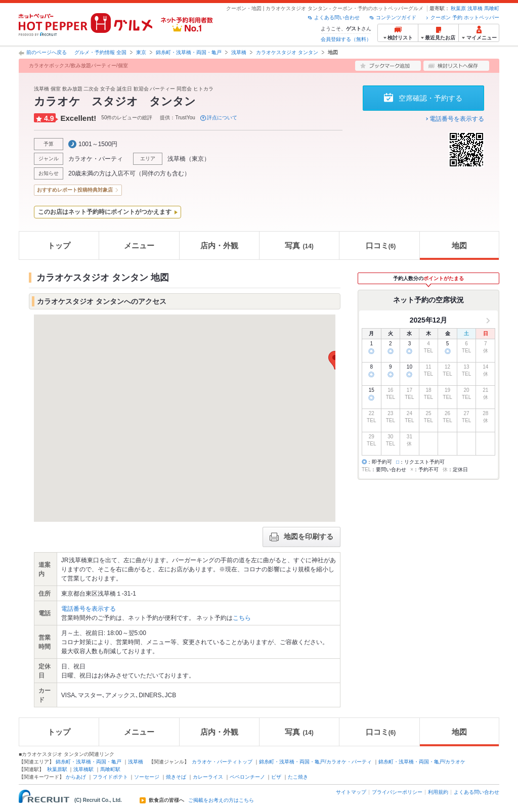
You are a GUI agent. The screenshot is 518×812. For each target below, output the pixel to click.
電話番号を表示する (457, 119)
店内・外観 (219, 245)
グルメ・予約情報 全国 (100, 52)
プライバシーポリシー (397, 792)
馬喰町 (492, 8)
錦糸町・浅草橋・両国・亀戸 (189, 52)
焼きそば (176, 777)
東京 (141, 52)
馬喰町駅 (110, 769)
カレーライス (208, 777)
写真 (299, 245)
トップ (59, 245)
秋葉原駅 (57, 769)
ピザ (276, 777)
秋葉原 (458, 8)
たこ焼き (298, 777)
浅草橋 (475, 8)
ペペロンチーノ (247, 777)
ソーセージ (147, 777)
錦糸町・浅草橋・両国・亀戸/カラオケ (422, 762)
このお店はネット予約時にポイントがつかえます (105, 212)
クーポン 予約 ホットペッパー (465, 17)
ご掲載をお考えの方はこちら (221, 800)
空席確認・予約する (430, 98)
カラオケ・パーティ (96, 159)
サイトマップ (351, 792)
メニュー (139, 245)
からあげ (76, 777)
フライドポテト (110, 777)
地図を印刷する (301, 537)
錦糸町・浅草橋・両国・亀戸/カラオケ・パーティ (315, 762)
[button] (335, 360)
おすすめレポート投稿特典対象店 (75, 190)
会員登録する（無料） (346, 39)
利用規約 (438, 792)
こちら (242, 618)
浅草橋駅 (83, 769)
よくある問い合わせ (337, 17)
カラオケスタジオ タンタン (287, 52)
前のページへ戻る (47, 52)
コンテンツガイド (396, 17)
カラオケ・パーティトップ (222, 762)
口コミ (381, 245)
